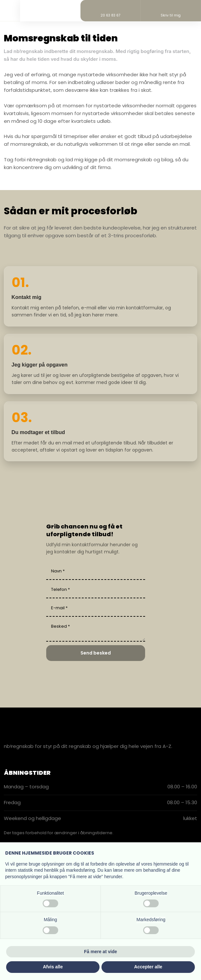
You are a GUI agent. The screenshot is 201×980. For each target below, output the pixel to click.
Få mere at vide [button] (100, 952)
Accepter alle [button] (148, 967)
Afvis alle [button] (53, 967)
